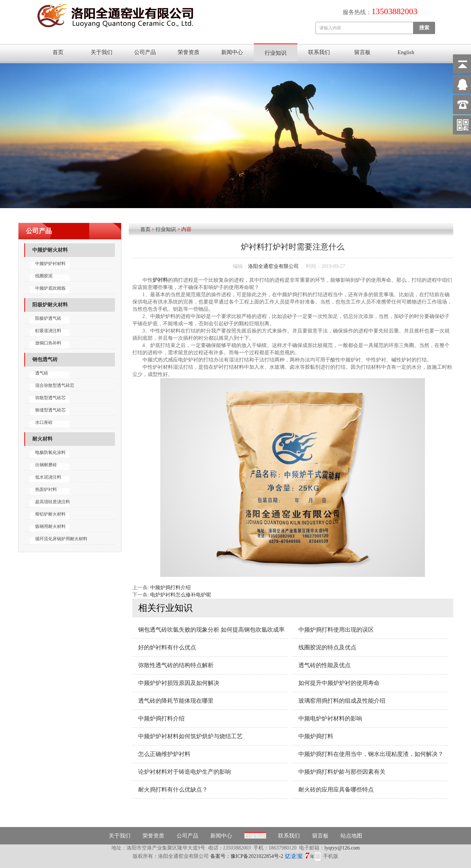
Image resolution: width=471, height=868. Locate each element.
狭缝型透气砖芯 (50, 410)
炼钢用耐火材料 (50, 526)
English (406, 52)
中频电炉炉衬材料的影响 (330, 718)
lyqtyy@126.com (342, 848)
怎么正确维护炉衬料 (164, 754)
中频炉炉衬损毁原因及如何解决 (179, 683)
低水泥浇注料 (48, 477)
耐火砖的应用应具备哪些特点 (336, 790)
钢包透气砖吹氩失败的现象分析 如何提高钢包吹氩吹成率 (211, 630)
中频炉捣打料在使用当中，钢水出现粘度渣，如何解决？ (371, 754)
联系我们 (319, 52)
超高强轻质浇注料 (53, 502)
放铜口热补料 (48, 343)
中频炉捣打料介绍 (170, 588)
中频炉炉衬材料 (50, 264)
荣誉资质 (189, 52)
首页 (58, 52)
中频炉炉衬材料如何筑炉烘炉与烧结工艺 (190, 736)
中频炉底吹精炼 (50, 288)
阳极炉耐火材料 (50, 305)
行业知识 (276, 53)
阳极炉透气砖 (48, 318)
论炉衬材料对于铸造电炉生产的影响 (185, 772)
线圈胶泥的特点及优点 (327, 647)
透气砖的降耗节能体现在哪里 (176, 701)
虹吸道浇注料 (48, 331)
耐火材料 (42, 439)
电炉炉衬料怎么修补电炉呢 (181, 595)
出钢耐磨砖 (46, 465)
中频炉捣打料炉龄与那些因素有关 (342, 772)
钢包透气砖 (45, 359)
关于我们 (102, 52)
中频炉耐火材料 (50, 250)
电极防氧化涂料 (50, 452)
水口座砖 (44, 422)
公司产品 (145, 52)
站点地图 (351, 836)
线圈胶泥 (44, 276)
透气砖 (42, 373)
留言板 (362, 52)
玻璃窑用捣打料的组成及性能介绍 (342, 701)
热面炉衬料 (46, 489)
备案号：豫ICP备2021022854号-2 (262, 856)
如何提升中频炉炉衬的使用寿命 (339, 683)
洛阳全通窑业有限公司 (273, 266)
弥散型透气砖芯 (50, 398)
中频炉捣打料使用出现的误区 (336, 630)
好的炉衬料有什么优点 (167, 647)
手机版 (331, 856)
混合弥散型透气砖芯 (55, 385)
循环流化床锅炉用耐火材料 (61, 539)
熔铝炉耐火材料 (50, 514)
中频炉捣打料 (316, 736)
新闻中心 (232, 52)
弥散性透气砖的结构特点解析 (176, 665)
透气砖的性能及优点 (325, 665)
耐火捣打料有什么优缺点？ (173, 790)
